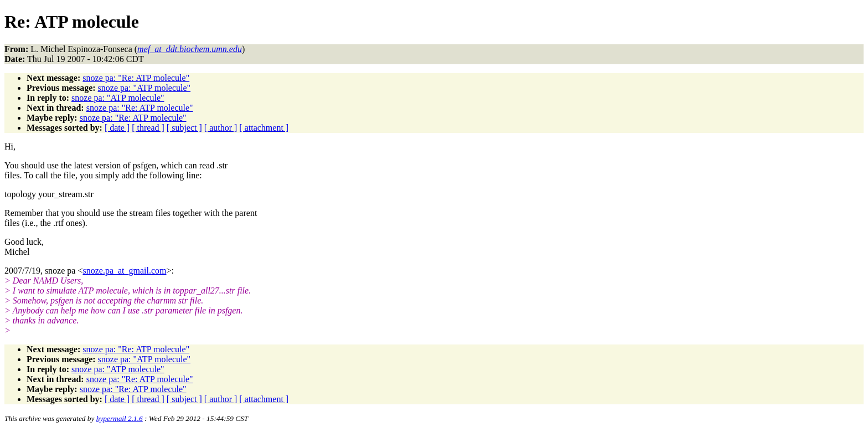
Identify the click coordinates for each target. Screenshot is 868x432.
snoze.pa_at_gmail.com (124, 271)
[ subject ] (184, 128)
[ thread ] (148, 128)
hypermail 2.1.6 (120, 418)
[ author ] (221, 128)
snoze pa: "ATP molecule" (144, 88)
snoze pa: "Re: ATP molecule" (136, 78)
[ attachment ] (264, 128)
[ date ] (117, 128)
